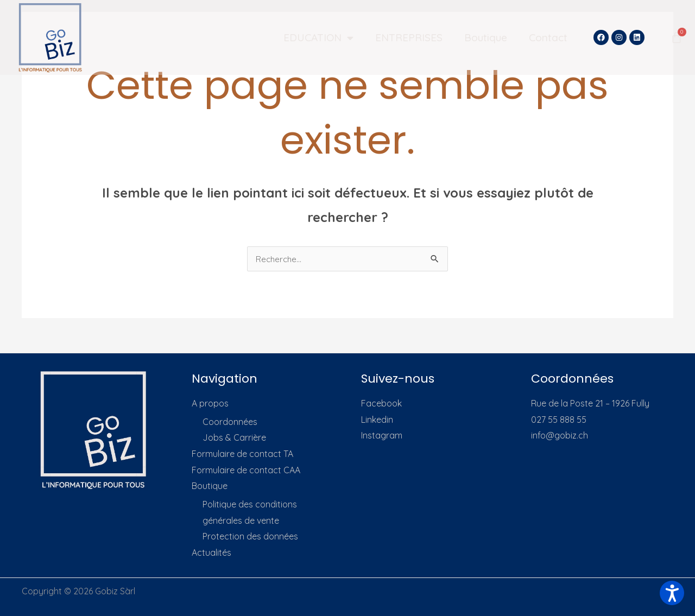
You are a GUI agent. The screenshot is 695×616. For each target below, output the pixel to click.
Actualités (211, 553)
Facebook (381, 403)
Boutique (486, 37)
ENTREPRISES (409, 37)
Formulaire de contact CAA (246, 470)
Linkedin (377, 420)
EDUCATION (318, 38)
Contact (548, 37)
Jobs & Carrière (234, 437)
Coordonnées (230, 422)
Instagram (382, 435)
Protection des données (250, 537)
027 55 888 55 (559, 420)
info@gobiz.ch (560, 435)
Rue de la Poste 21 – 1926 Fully (590, 403)
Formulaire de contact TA (242, 454)
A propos (210, 403)
